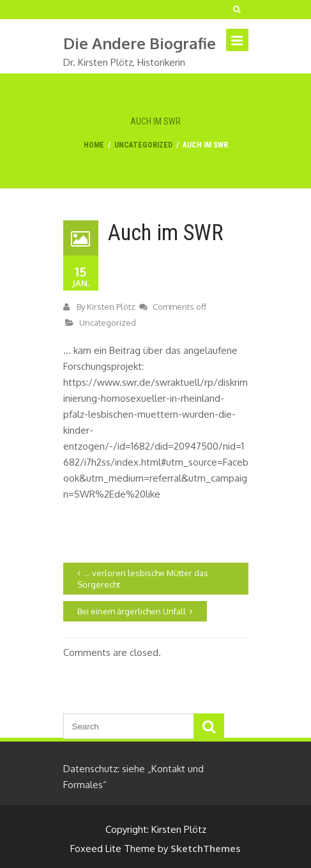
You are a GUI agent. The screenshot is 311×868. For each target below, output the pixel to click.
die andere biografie (140, 43)
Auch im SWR (166, 233)
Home (94, 145)
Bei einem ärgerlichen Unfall (132, 611)
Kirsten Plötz (111, 307)
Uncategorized (143, 145)
